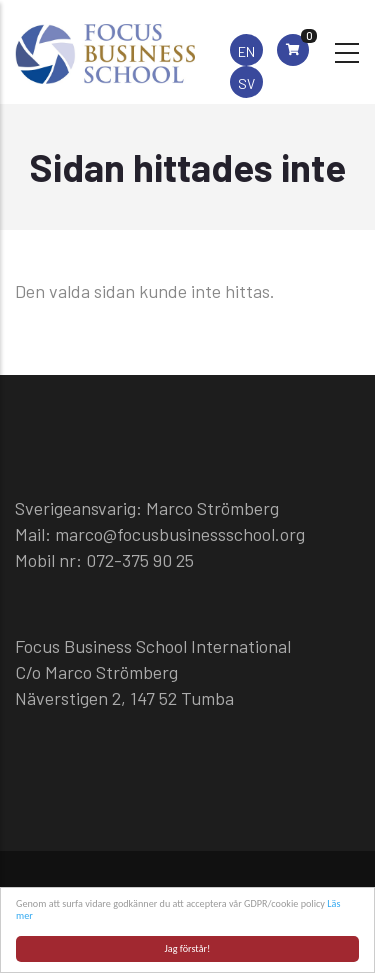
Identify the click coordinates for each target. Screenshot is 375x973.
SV (246, 83)
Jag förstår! (188, 948)
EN (246, 51)
